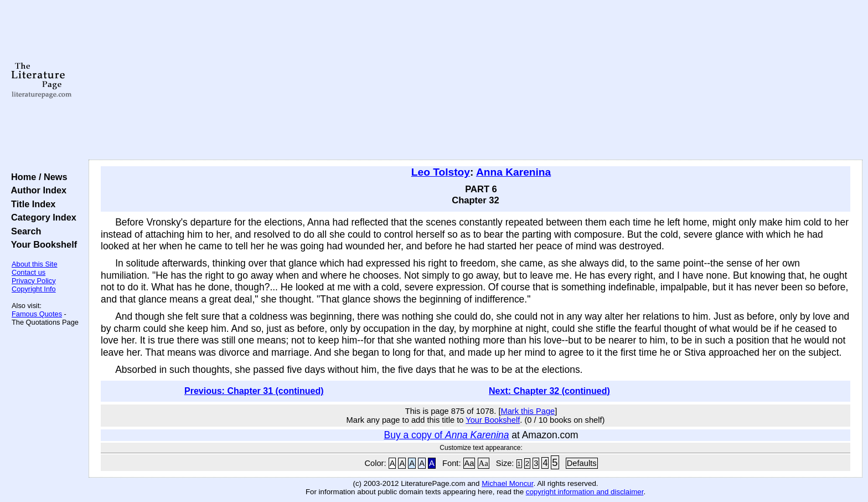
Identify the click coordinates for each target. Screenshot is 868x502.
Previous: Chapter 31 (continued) (254, 391)
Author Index (36, 190)
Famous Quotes (37, 314)
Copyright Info (34, 289)
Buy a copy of (447, 435)
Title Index (31, 204)
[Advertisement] (476, 80)
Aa (469, 463)
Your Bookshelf (42, 244)
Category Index (41, 217)
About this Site (35, 264)
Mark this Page (528, 411)
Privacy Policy (34, 281)
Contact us (29, 272)
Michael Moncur (507, 483)
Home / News (37, 177)
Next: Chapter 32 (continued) (549, 391)
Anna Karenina (513, 172)
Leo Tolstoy (441, 172)
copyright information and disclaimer (585, 492)
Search (24, 231)
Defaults (582, 463)
